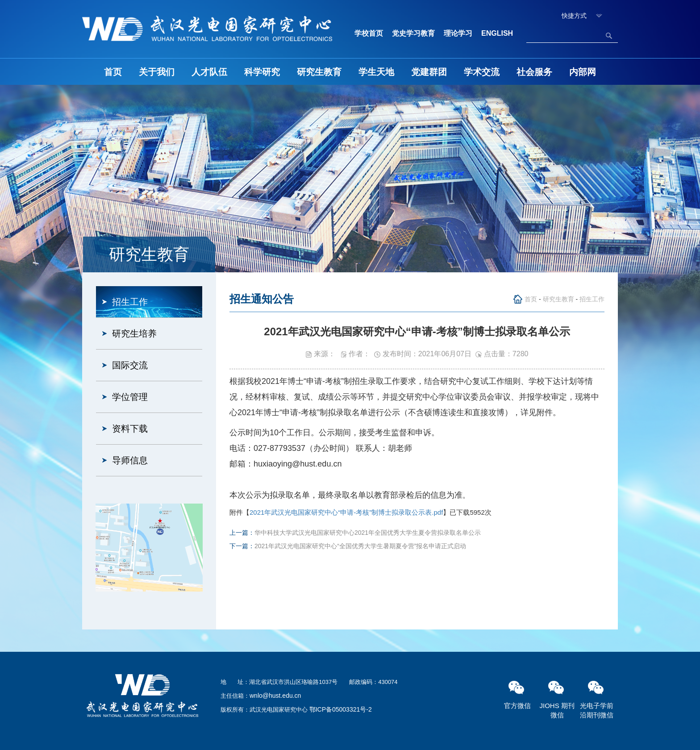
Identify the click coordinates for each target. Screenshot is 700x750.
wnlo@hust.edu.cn (275, 696)
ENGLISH (497, 33)
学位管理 (130, 397)
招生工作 (130, 302)
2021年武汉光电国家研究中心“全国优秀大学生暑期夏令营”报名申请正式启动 (360, 546)
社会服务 (534, 72)
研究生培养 (134, 333)
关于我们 (157, 72)
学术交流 (482, 72)
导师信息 (130, 460)
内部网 (583, 72)
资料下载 (130, 429)
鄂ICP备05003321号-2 (341, 709)
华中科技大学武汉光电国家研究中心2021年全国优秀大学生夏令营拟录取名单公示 (368, 533)
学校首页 (369, 33)
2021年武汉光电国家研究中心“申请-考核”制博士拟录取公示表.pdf (346, 512)
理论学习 (458, 33)
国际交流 (130, 365)
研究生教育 (319, 72)
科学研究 (262, 72)
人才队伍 (209, 72)
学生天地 (376, 72)
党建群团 (429, 72)
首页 (113, 72)
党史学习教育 (413, 33)
